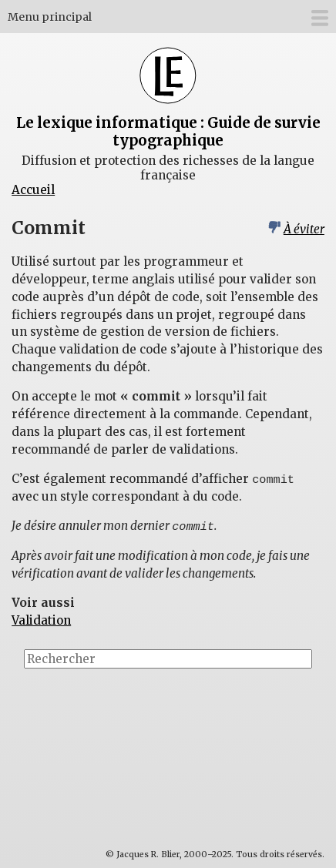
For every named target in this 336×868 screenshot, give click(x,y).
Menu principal (50, 17)
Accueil (33, 190)
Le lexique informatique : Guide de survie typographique (168, 132)
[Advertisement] (267, 737)
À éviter (304, 229)
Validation (41, 620)
